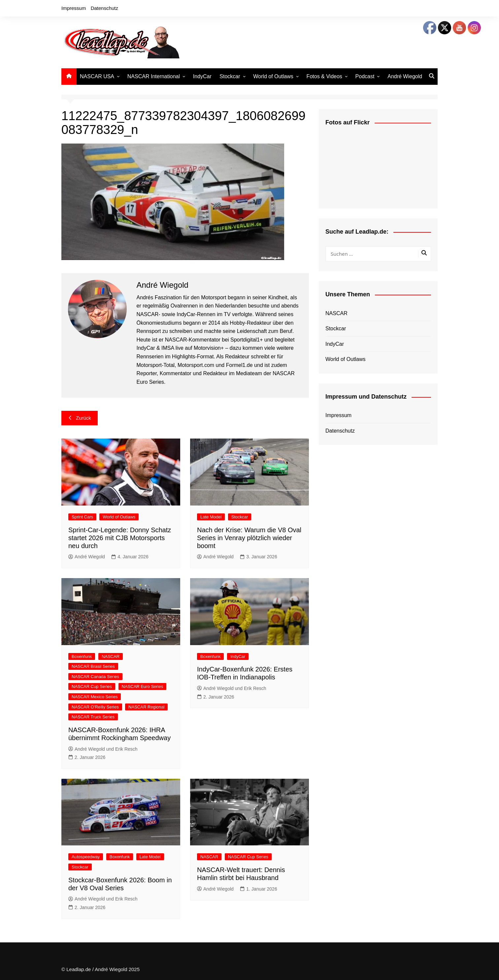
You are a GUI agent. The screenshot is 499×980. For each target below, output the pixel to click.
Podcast (365, 76)
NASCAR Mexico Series (95, 697)
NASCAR (111, 656)
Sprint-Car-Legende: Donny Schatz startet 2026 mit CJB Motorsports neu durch (120, 538)
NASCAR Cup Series (92, 686)
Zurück (80, 418)
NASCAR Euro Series (143, 686)
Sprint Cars (82, 517)
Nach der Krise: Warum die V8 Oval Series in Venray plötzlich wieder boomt (249, 538)
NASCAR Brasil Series (93, 666)
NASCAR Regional (146, 707)
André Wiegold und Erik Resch (103, 749)
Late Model (211, 517)
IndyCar (202, 76)
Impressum (74, 8)
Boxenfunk (82, 656)
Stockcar (230, 76)
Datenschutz (104, 8)
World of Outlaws (273, 76)
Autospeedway (86, 857)
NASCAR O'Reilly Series (95, 707)
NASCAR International (154, 76)
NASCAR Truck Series (93, 717)
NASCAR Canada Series (95, 677)
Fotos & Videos (324, 76)
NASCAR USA (97, 76)
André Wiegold (405, 76)
